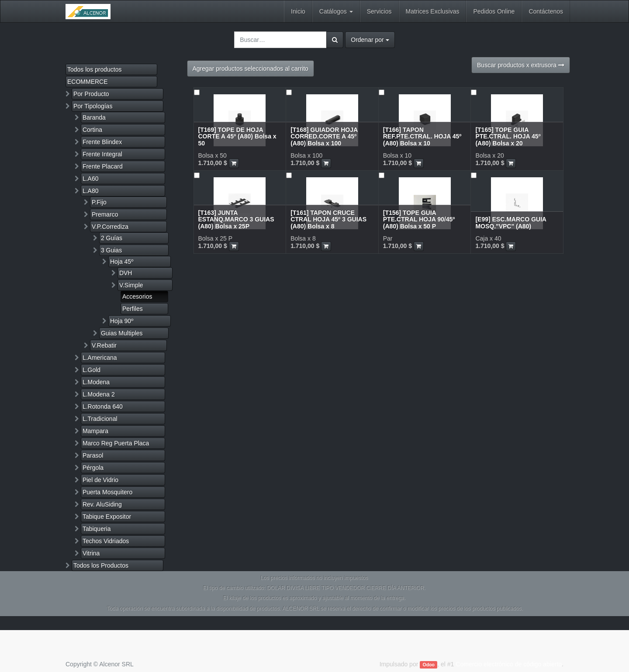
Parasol (93, 455)
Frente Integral (102, 154)
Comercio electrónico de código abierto (509, 664)
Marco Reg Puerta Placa (116, 443)
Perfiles (133, 309)
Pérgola (93, 468)
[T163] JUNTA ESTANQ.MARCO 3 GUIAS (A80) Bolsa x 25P (236, 219)
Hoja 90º (122, 321)
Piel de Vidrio (100, 480)
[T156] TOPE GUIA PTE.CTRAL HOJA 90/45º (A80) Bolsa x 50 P (419, 219)
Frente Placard (103, 166)
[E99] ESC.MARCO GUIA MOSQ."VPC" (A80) (511, 222)
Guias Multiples (122, 333)
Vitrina (91, 553)
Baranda (94, 117)
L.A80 (91, 191)
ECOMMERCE (88, 82)
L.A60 (91, 179)
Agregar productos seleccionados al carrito (251, 69)
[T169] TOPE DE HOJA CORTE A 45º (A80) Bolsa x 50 (237, 136)
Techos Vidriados (106, 541)
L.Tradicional (100, 419)
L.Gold (92, 370)
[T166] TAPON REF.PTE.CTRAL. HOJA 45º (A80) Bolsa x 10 (422, 136)
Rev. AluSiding (102, 504)
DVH (126, 273)
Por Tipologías (93, 106)
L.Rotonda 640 (103, 407)
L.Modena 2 (99, 394)
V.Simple (131, 285)
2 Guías (112, 238)
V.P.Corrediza (110, 227)
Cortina (92, 130)
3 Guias (111, 250)
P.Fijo (99, 202)
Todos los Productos (101, 565)
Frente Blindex (102, 142)
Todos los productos (95, 69)
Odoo (429, 665)
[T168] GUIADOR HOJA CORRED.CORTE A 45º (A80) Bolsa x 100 (324, 136)
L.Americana (100, 358)
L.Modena (96, 382)
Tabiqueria (97, 529)
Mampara (95, 431)
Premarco (105, 214)
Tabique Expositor (107, 517)
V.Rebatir (104, 345)
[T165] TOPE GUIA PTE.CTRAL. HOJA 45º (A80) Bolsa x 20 (508, 136)
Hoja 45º (122, 262)
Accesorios (137, 296)
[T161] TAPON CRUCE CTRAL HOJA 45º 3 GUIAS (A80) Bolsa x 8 (328, 219)
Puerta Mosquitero (107, 492)
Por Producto (91, 94)
